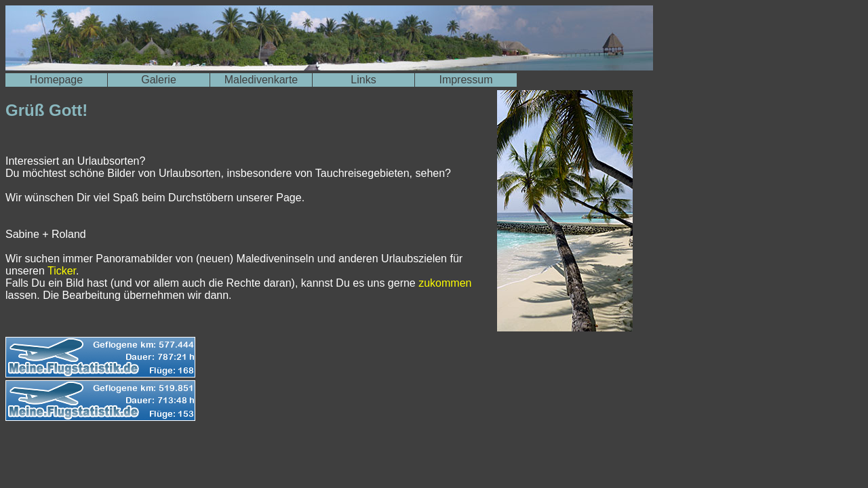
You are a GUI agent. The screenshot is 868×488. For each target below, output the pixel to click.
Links (363, 80)
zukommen (445, 283)
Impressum (466, 80)
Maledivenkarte (261, 80)
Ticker (62, 271)
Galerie (159, 80)
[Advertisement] (164, 456)
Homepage (56, 80)
